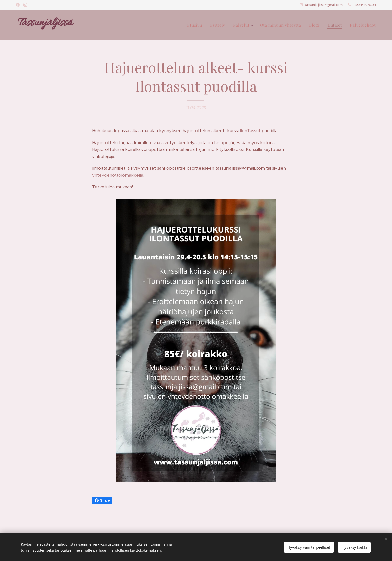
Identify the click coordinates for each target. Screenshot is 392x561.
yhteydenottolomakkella (118, 175)
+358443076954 (365, 5)
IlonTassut (251, 131)
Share (102, 500)
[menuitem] (196, 25)
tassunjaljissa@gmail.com (324, 5)
